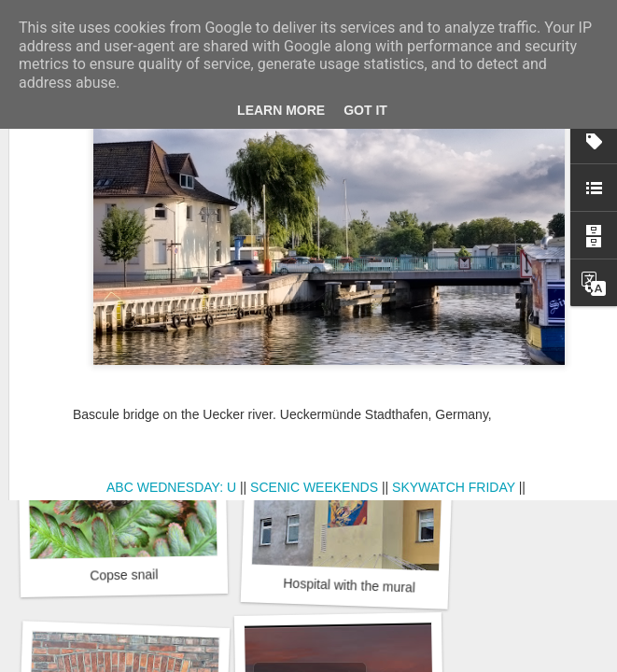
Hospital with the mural (349, 586)
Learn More (281, 110)
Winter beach (345, 332)
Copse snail (124, 574)
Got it (365, 110)
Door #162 (126, 331)
